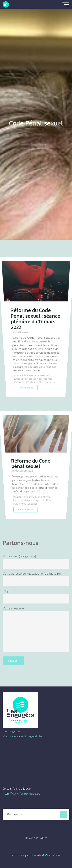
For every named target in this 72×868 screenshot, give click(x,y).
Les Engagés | (12, 731)
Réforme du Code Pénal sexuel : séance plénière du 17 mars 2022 (35, 318)
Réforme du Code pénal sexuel (31, 463)
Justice (19, 379)
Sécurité (20, 382)
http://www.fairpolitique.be (22, 794)
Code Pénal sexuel (26, 375)
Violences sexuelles (26, 504)
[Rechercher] (64, 814)
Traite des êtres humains (41, 382)
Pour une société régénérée (22, 736)
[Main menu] (66, 4)
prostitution (44, 500)
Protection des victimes (39, 379)
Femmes (45, 375)
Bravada (36, 855)
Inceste (19, 500)
